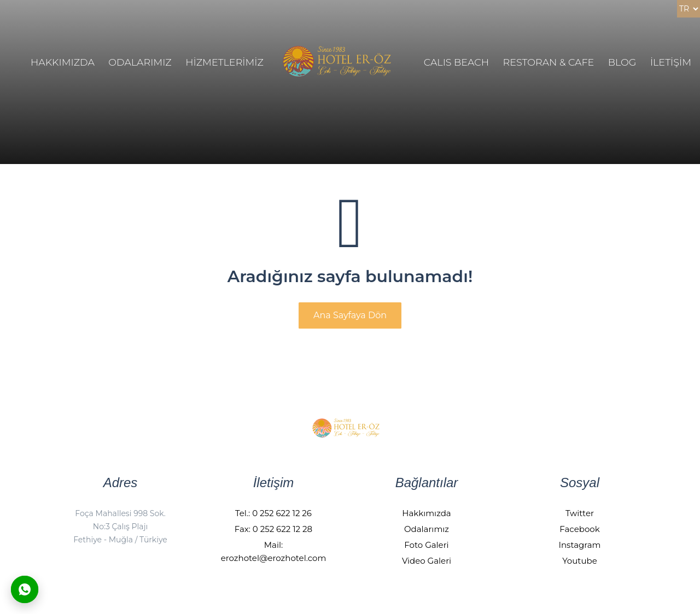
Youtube (580, 561)
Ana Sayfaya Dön (350, 315)
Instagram (579, 545)
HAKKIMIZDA (63, 62)
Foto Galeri (426, 545)
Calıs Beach (456, 62)
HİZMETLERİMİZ (224, 62)
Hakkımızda (426, 513)
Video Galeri (427, 561)
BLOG (622, 62)
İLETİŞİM (671, 62)
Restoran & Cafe (549, 62)
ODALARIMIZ (140, 62)
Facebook (579, 529)
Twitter (580, 513)
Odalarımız (427, 529)
